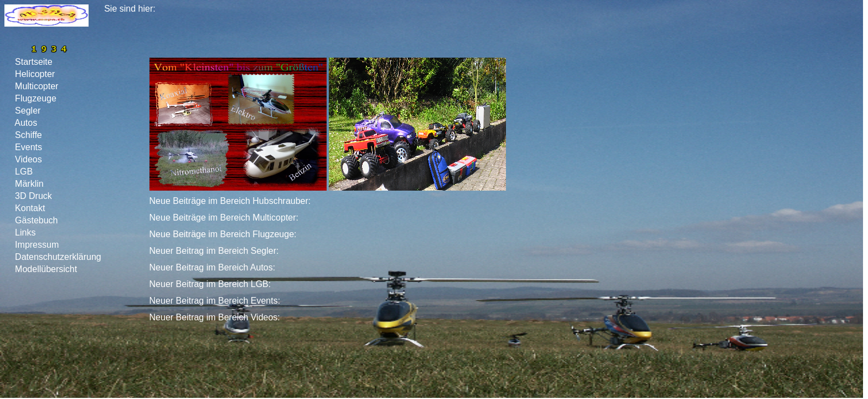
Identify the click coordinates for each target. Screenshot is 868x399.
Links (25, 232)
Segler (28, 111)
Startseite (34, 62)
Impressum (37, 245)
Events (29, 147)
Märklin (29, 184)
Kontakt (30, 208)
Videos (29, 159)
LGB (24, 172)
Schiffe (29, 135)
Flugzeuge (36, 98)
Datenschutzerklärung (58, 257)
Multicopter (37, 86)
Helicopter (35, 74)
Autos (26, 123)
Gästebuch (37, 220)
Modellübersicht (46, 269)
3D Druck (34, 196)
